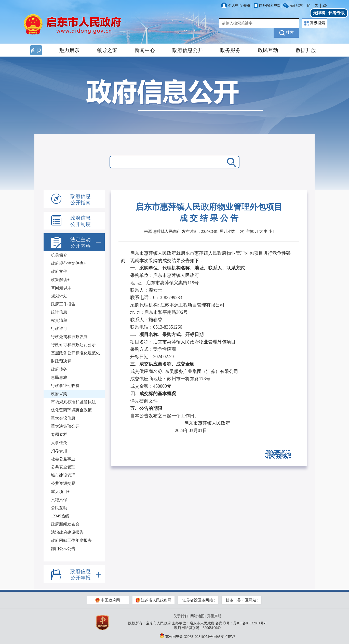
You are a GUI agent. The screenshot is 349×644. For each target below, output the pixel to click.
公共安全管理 (63, 467)
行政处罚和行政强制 (69, 337)
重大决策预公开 (65, 426)
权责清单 (59, 320)
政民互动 (268, 50)
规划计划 (59, 296)
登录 (247, 5)
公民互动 (59, 508)
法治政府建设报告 (67, 532)
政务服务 (230, 50)
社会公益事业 (63, 459)
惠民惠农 (59, 377)
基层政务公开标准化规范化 (75, 353)
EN (325, 5)
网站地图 (197, 616)
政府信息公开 (187, 50)
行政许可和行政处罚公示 (73, 345)
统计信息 (59, 312)
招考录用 (59, 451)
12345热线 (60, 516)
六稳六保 (59, 500)
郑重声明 (214, 616)
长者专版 (337, 13)
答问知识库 (61, 288)
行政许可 (59, 328)
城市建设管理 (63, 475)
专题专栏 (59, 434)
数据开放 (306, 50)
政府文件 (59, 271)
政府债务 (59, 369)
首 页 (36, 50)
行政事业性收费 (65, 386)
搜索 (286, 33)
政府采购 (59, 394)
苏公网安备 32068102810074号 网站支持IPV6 (197, 635)
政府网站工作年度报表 (71, 540)
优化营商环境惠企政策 (71, 410)
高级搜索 (315, 23)
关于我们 (181, 616)
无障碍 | (321, 13)
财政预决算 (61, 361)
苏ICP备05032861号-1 (250, 623)
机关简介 (59, 255)
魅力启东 (69, 50)
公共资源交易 (63, 483)
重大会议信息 (63, 418)
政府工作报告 (63, 304)
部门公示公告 (63, 549)
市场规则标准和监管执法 (73, 402)
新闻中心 (145, 50)
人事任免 (59, 443)
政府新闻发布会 (65, 524)
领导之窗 (107, 50)
